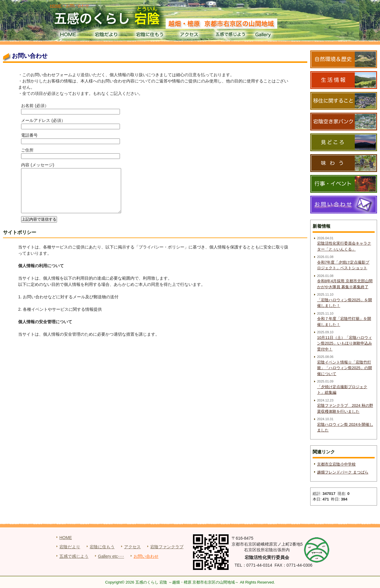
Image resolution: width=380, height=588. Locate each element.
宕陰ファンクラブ (167, 547)
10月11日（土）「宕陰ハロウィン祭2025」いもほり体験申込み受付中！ (345, 343)
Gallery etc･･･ (111, 556)
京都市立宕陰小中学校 (336, 464)
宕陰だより (109, 36)
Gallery (271, 36)
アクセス (190, 36)
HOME (68, 36)
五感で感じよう (231, 36)
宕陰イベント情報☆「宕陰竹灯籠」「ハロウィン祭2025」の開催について (345, 368)
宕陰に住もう (149, 36)
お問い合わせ (146, 556)
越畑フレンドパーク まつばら (343, 472)
